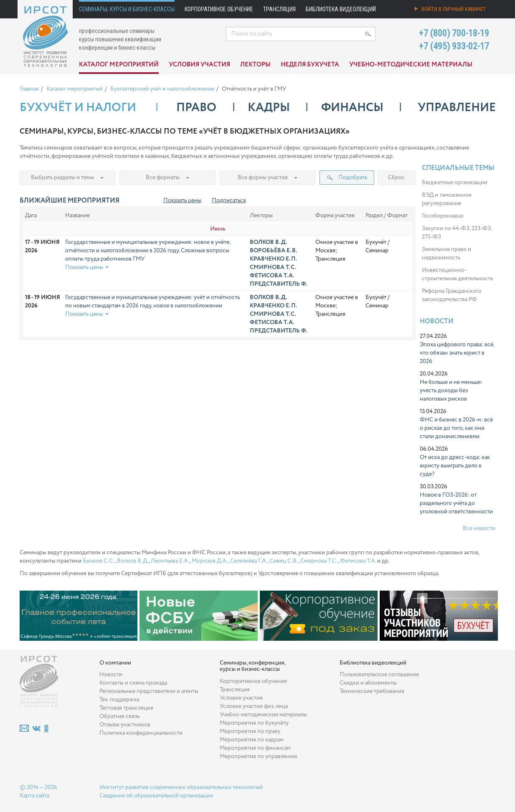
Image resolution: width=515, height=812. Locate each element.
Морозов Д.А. (210, 561)
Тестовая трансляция (126, 708)
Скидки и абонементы (368, 683)
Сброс (396, 178)
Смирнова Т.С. (319, 561)
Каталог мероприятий (119, 65)
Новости (437, 321)
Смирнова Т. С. (273, 267)
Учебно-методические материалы (411, 65)
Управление (457, 108)
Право (196, 108)
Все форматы (167, 178)
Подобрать (347, 178)
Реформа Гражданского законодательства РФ (452, 295)
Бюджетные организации (455, 183)
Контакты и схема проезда (133, 683)
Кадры (269, 108)
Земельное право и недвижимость (447, 254)
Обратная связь (119, 716)
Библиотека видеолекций (341, 9)
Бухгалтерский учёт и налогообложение (162, 89)
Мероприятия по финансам (255, 748)
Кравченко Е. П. (273, 259)
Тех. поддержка (119, 700)
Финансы (352, 108)
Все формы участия (268, 178)
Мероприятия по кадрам (252, 740)
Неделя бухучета (310, 65)
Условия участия (199, 65)
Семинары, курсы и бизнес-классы (127, 9)
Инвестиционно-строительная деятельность (457, 274)
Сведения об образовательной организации (156, 796)
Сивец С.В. (284, 561)
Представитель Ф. (279, 284)
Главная (29, 89)
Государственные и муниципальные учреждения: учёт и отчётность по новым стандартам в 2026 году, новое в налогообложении (152, 302)
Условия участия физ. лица (254, 706)
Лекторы (255, 65)
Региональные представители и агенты (149, 691)
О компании (115, 663)
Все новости (479, 528)
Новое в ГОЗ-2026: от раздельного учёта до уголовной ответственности (456, 503)
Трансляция (279, 9)
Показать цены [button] (87, 267)
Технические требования (372, 691)
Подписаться (229, 200)
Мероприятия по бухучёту (254, 723)
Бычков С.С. (99, 561)
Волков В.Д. (133, 561)
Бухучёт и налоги (78, 108)
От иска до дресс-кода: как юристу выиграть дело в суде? (455, 466)
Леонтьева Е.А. (170, 561)
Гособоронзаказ (443, 216)
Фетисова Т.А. (358, 561)
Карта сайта (34, 796)
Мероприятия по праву (250, 731)
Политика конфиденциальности (141, 733)
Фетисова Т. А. (272, 276)
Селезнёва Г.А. (249, 561)
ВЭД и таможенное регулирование (447, 199)
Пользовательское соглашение (379, 675)
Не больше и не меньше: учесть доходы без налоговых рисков (451, 391)
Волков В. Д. (268, 242)
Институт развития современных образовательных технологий (181, 787)
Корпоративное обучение (219, 9)
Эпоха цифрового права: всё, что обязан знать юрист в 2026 (457, 353)
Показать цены (182, 200)
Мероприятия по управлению (259, 756)
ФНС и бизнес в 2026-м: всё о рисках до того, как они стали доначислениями (456, 428)
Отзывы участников (125, 725)
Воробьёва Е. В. (273, 251)
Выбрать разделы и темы (67, 178)
